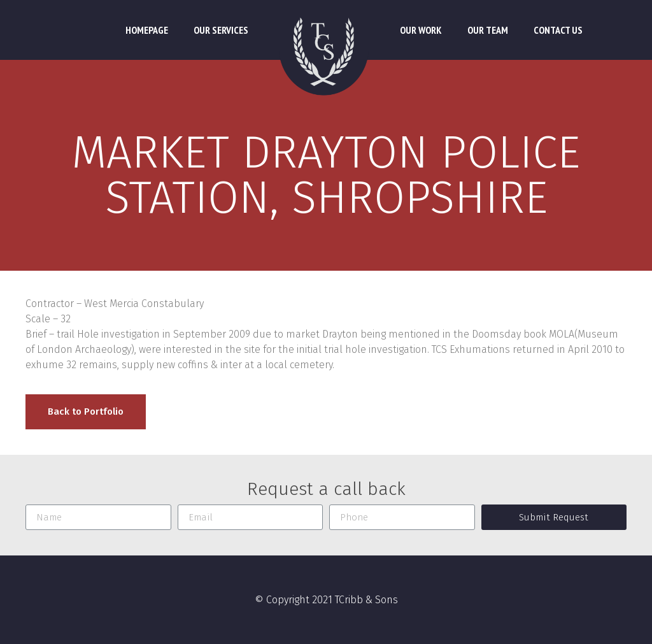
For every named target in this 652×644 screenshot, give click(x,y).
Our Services (221, 30)
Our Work (421, 30)
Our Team (488, 30)
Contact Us (558, 30)
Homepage (147, 30)
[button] (86, 412)
